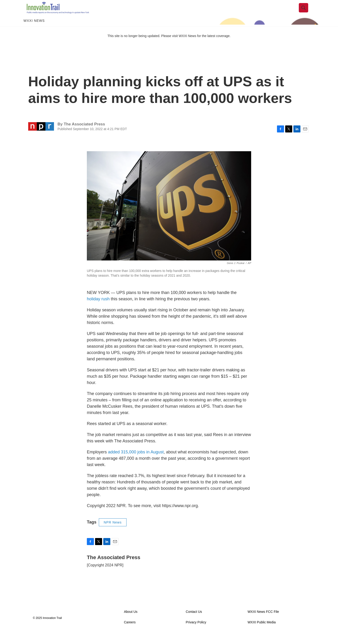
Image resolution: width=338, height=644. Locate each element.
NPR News (113, 532)
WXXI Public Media (262, 632)
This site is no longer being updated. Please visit (143, 45)
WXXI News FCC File (263, 621)
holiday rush (98, 308)
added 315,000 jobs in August (136, 461)
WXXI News (34, 30)
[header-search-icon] (307, 12)
